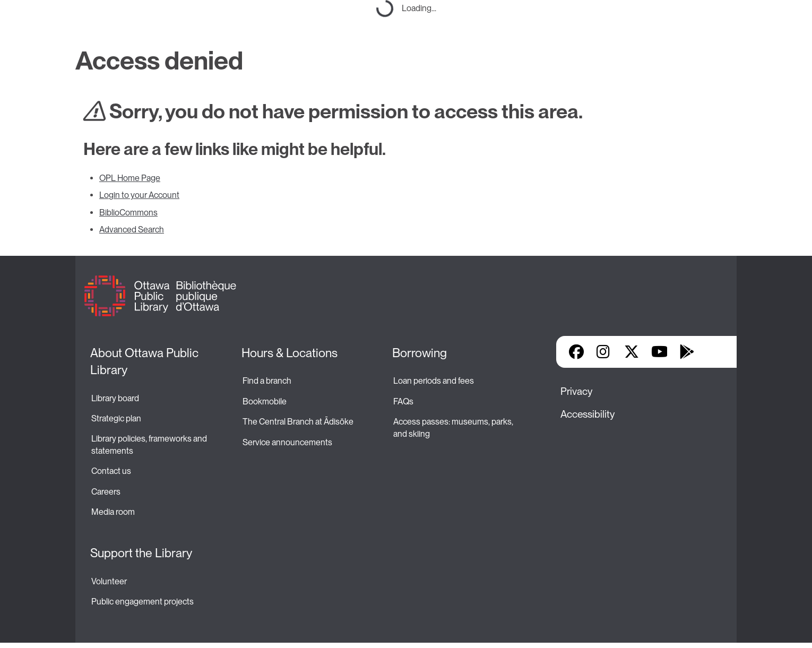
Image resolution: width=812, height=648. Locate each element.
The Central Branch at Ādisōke (298, 422)
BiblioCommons (128, 213)
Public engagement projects (142, 602)
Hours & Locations (290, 353)
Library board (115, 398)
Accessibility (588, 414)
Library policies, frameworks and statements (150, 444)
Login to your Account (139, 195)
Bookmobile (265, 401)
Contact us (111, 471)
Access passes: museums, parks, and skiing (454, 427)
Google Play (687, 352)
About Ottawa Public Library (146, 361)
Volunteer (109, 581)
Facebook (576, 352)
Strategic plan (117, 418)
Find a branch (267, 381)
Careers (106, 492)
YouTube (659, 352)
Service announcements (287, 442)
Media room (113, 512)
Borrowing (420, 353)
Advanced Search (132, 230)
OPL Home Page (130, 178)
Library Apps (714, 352)
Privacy (576, 391)
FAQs (403, 401)
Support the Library (141, 553)
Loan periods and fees (434, 381)
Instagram (604, 352)
